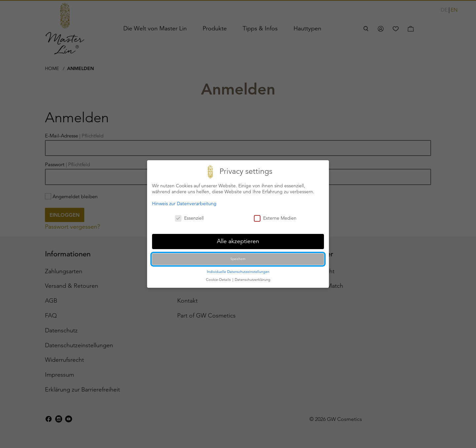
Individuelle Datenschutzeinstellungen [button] (238, 271)
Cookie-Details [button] (219, 279)
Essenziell (189, 218)
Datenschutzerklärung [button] (253, 279)
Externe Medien (275, 218)
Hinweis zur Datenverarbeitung (184, 203)
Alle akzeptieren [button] (238, 241)
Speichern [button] (238, 259)
